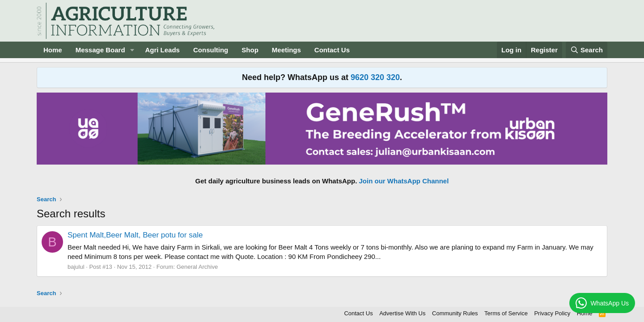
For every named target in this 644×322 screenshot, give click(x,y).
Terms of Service (506, 313)
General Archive (197, 267)
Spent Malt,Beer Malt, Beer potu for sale (135, 235)
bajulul (76, 267)
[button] (132, 50)
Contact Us (332, 50)
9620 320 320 (375, 77)
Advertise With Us (402, 313)
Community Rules (455, 313)
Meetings (286, 50)
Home (53, 50)
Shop (250, 50)
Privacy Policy (552, 313)
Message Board (100, 50)
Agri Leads (162, 50)
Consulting (211, 50)
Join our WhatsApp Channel (404, 181)
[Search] (587, 50)
